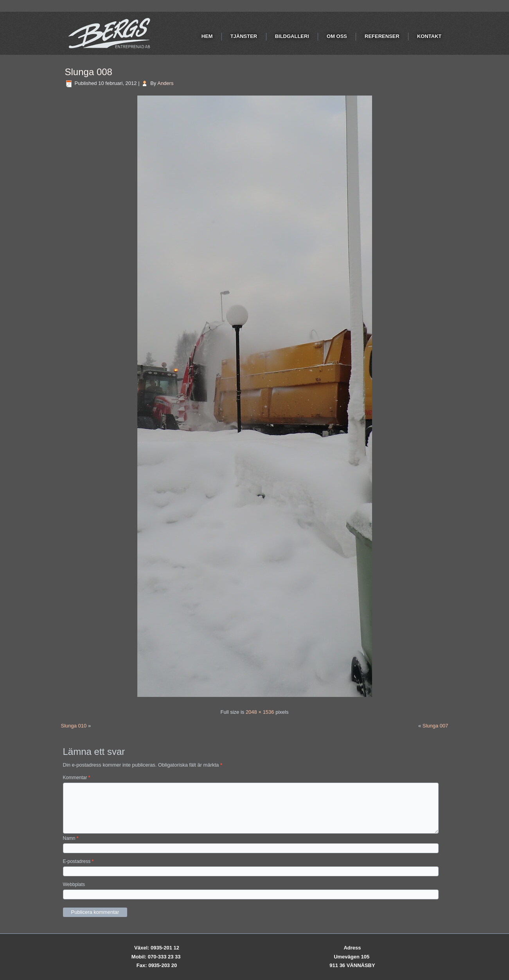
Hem (207, 36)
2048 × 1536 (260, 712)
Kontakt (429, 36)
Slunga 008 (89, 72)
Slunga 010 (74, 726)
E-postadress (78, 861)
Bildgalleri (292, 36)
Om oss (337, 36)
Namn (71, 838)
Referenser (382, 36)
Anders (165, 83)
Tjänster (244, 36)
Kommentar (77, 778)
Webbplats (74, 884)
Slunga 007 (435, 726)
